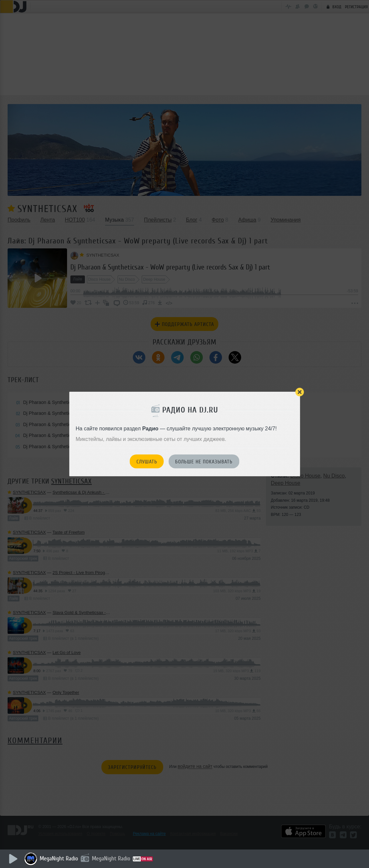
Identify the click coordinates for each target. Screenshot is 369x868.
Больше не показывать (204, 462)
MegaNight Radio (59, 858)
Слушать (147, 462)
